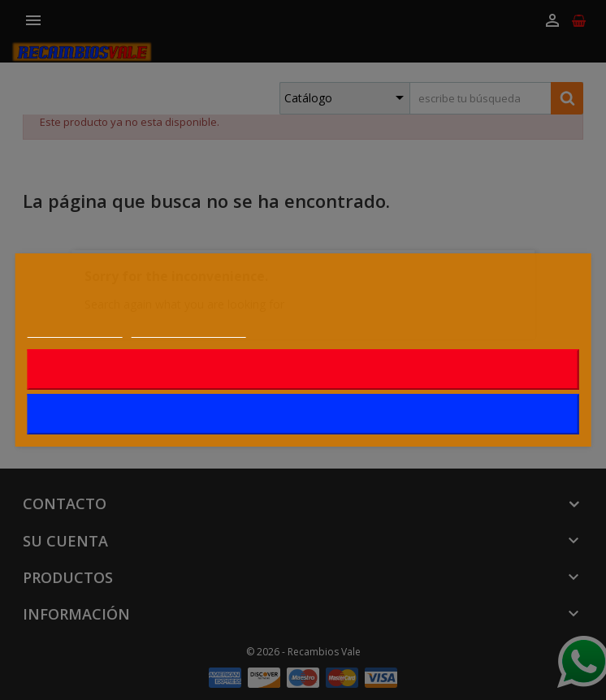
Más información (75, 329)
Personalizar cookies (189, 329)
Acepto (303, 414)
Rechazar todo (303, 369)
